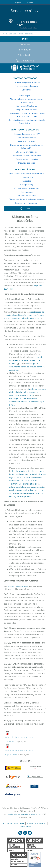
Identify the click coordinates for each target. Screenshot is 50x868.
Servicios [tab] (25, 44)
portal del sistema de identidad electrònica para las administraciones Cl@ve (27, 392)
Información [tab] (25, 50)
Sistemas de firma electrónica (21, 34)
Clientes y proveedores (27, 152)
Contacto (8, 823)
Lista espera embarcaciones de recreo (27, 174)
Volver (26, 209)
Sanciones (27, 90)
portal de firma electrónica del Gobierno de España (26, 360)
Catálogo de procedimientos (27, 82)
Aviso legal (20, 823)
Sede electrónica (25, 11)
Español (19, 2)
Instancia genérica (27, 163)
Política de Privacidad (37, 823)
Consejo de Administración (27, 188)
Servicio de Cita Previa (27, 106)
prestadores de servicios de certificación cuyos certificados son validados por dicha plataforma (24, 315)
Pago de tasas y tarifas (27, 110)
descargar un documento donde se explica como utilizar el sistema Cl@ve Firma (27, 402)
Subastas (27, 181)
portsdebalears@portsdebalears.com (25, 814)
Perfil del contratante (27, 196)
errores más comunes (18, 586)
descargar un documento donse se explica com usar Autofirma (27, 367)
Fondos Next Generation (27, 203)
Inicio (5, 34)
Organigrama (27, 192)
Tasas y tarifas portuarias (27, 159)
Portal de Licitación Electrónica (27, 156)
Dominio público (27, 96)
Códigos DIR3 (27, 185)
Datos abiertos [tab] (25, 55)
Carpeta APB (27, 61)
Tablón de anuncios (27, 138)
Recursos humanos (27, 141)
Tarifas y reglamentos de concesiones (27, 199)
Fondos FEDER (27, 177)
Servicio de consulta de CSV (27, 134)
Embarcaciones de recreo (27, 86)
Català (30, 2)
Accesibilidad (25, 827)
